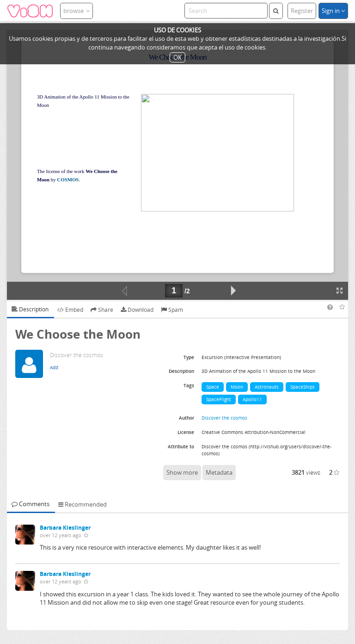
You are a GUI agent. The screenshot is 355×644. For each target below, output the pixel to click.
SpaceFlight (219, 399)
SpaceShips (303, 387)
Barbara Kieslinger (65, 528)
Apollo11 (252, 399)
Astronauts (267, 387)
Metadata (219, 472)
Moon (237, 387)
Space (213, 387)
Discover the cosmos (224, 418)
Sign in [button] (333, 11)
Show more (182, 472)
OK (177, 57)
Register (302, 11)
